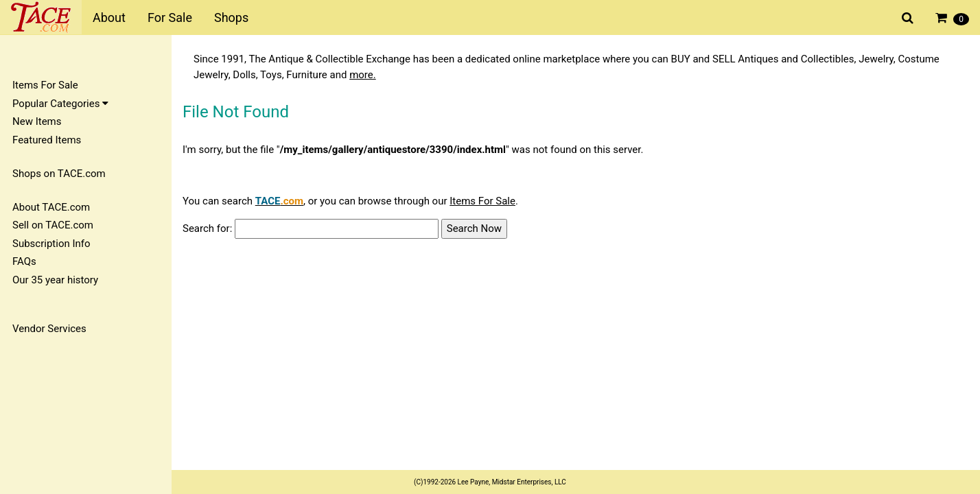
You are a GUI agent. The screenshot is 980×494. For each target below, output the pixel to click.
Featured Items (47, 140)
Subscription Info (51, 244)
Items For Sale (45, 85)
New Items (37, 121)
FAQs (24, 261)
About (109, 17)
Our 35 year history (55, 280)
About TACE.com (51, 207)
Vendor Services (49, 329)
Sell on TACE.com (53, 225)
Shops (231, 17)
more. (363, 75)
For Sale (170, 17)
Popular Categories (60, 104)
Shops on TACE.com (59, 174)
